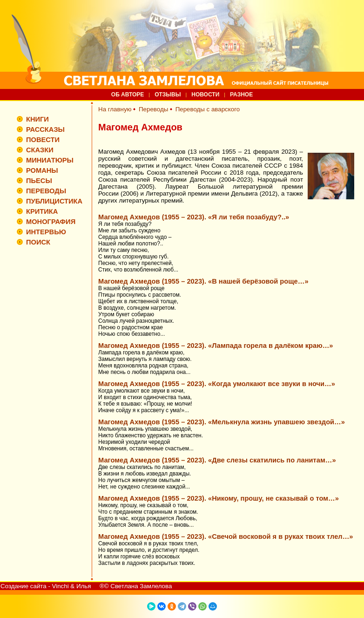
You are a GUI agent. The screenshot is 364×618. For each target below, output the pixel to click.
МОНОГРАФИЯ (51, 222)
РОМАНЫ (42, 170)
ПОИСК (38, 242)
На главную (115, 109)
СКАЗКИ (40, 150)
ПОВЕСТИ (43, 140)
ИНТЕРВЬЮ (46, 232)
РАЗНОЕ (241, 95)
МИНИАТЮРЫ (50, 160)
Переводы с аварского (208, 109)
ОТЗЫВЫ (168, 95)
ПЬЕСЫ (39, 181)
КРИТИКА (42, 211)
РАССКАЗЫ (45, 129)
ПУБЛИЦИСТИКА (54, 201)
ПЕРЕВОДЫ (46, 191)
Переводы (153, 109)
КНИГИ (37, 119)
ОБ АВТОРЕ (128, 95)
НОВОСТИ (205, 95)
